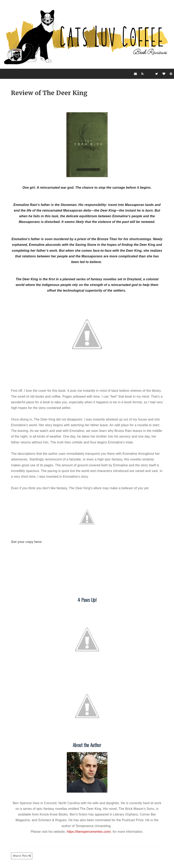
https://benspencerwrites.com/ (89, 832)
